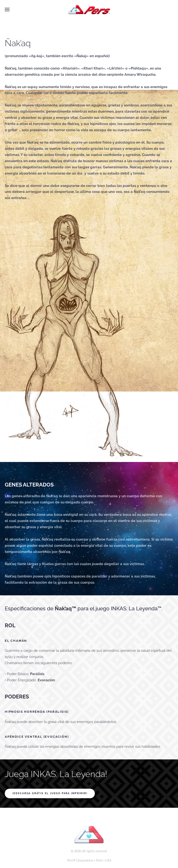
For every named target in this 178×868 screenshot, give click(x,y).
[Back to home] (89, 10)
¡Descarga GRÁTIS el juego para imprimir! (50, 793)
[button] (7, 10)
